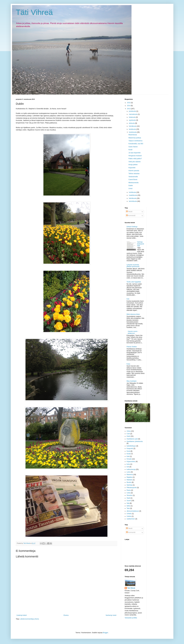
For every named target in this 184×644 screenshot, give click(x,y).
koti (128, 467)
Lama (129, 472)
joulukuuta (133, 111)
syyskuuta (132, 120)
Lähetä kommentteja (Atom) (29, 619)
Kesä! (130, 150)
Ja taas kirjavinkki (134, 153)
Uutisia (129, 516)
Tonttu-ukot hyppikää (134, 282)
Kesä (128, 451)
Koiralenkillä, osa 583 (136, 144)
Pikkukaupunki (132, 488)
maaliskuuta (133, 195)
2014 (129, 106)
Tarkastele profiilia (131, 618)
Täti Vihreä (34, 12)
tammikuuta (133, 201)
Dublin (131, 186)
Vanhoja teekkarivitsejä (140, 244)
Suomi (129, 501)
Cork (128, 434)
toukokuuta (133, 132)
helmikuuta (133, 198)
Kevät (129, 454)
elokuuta (132, 123)
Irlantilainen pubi (132, 439)
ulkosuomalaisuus (133, 511)
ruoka (129, 493)
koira (128, 464)
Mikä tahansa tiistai (133, 314)
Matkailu (130, 480)
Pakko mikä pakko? (135, 159)
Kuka (128, 364)
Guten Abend (133, 147)
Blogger (105, 633)
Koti (128, 299)
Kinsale (129, 459)
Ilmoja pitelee (133, 165)
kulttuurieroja (131, 469)
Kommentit (131, 216)
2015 (129, 103)
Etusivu (66, 615)
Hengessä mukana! (135, 156)
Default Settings (132, 227)
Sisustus (130, 495)
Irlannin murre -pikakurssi (133, 332)
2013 (129, 109)
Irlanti (128, 436)
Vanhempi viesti (111, 615)
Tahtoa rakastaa (134, 174)
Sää (128, 503)
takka (128, 506)
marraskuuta (133, 114)
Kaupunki (130, 448)
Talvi (128, 508)
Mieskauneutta (133, 183)
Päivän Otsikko (132, 347)
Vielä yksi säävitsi (134, 162)
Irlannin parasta (134, 171)
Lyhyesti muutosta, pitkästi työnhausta (133, 266)
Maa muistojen (132, 381)
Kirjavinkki (132, 168)
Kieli (128, 456)
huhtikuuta (133, 192)
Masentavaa (133, 135)
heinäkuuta (133, 126)
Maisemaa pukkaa (135, 138)
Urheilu (129, 514)
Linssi (130, 188)
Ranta (129, 490)
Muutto (129, 482)
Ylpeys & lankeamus (135, 141)
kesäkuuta (133, 129)
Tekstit (129, 212)
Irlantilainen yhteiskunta (135, 441)
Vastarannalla (133, 177)
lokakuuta (132, 117)
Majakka (130, 477)
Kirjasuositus (131, 462)
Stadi (128, 498)
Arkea (129, 431)
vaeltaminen (131, 519)
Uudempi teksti (22, 615)
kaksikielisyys (131, 446)
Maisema (130, 475)
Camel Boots (133, 180)
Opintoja (130, 485)
